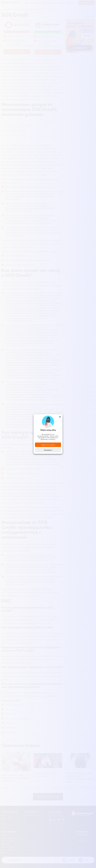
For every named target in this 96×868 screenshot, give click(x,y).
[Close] (60, 417)
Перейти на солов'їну (48, 445)
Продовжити (48, 450)
